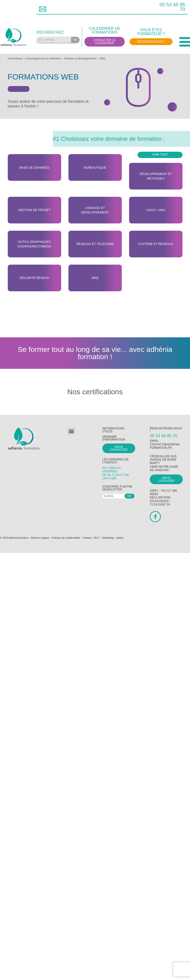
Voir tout (160, 155)
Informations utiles (113, 430)
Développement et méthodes (44, 58)
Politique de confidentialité (66, 538)
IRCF (97, 538)
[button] (71, 431)
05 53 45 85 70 (172, 7)
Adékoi (120, 538)
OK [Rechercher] (75, 40)
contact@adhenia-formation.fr (165, 446)
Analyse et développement (80, 58)
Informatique (15, 58)
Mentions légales (40, 538)
